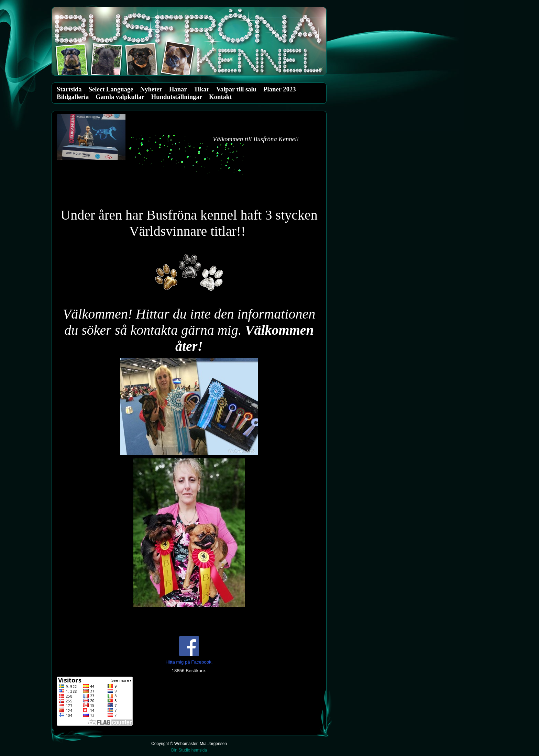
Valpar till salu (236, 89)
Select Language (111, 89)
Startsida (69, 89)
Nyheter (151, 89)
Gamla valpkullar (120, 97)
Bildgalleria (73, 97)
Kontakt (220, 97)
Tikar (202, 89)
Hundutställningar (177, 97)
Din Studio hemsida (189, 750)
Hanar (178, 89)
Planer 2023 (279, 89)
